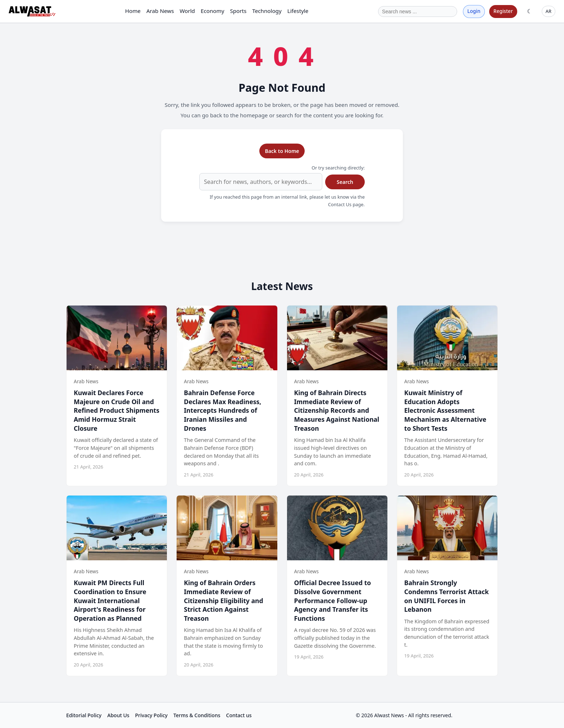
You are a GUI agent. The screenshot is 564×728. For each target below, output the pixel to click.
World (187, 11)
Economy (212, 11)
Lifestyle (298, 11)
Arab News (160, 11)
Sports (238, 11)
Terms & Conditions (197, 715)
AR (549, 11)
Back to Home (282, 151)
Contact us (239, 715)
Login (474, 11)
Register (503, 11)
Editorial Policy (84, 715)
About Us (118, 715)
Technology (267, 11)
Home (133, 11)
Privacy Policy (151, 715)
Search (345, 182)
